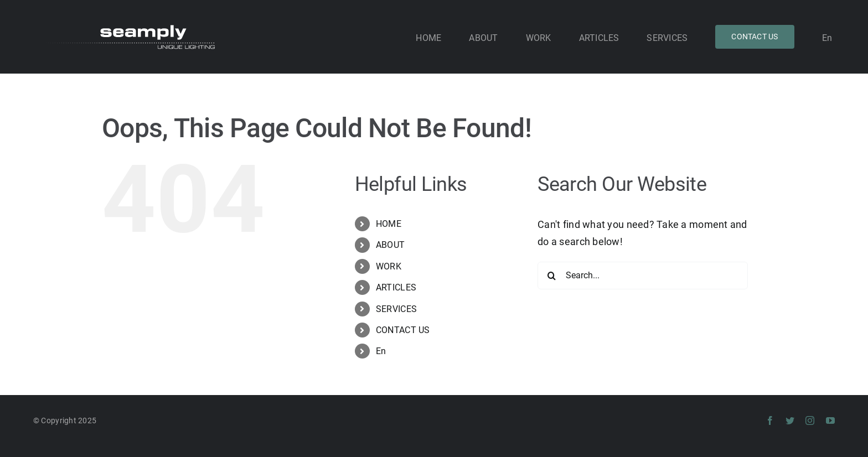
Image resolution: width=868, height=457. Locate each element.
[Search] (551, 276)
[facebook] (770, 420)
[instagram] (810, 420)
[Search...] (643, 276)
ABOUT (390, 245)
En (381, 351)
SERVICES (396, 309)
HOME (389, 224)
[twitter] (790, 420)
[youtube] (830, 420)
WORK (389, 266)
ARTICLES (396, 287)
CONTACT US (403, 330)
